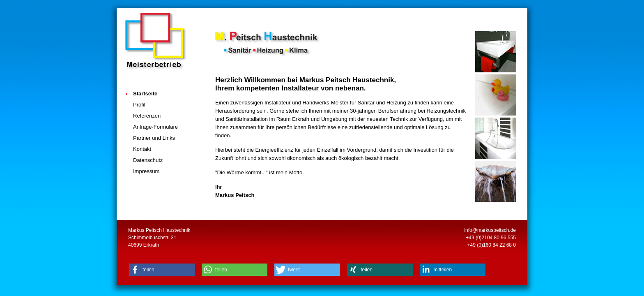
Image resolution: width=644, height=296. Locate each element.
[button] (162, 270)
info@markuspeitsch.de (490, 230)
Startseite (145, 94)
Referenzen (147, 116)
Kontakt (142, 149)
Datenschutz (148, 160)
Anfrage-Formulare (155, 127)
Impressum (146, 171)
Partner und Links (154, 138)
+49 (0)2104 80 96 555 (491, 238)
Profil (139, 105)
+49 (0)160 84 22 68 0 (492, 245)
